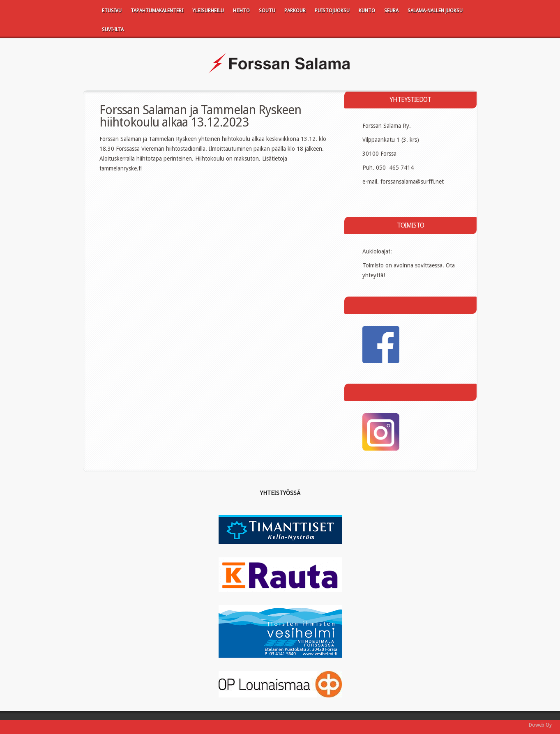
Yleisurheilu (208, 11)
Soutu (267, 11)
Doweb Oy (540, 725)
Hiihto (241, 11)
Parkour (295, 11)
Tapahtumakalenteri (157, 11)
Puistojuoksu (332, 11)
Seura (391, 11)
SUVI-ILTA (113, 30)
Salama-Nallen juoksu (435, 11)
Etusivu (112, 11)
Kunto (367, 11)
